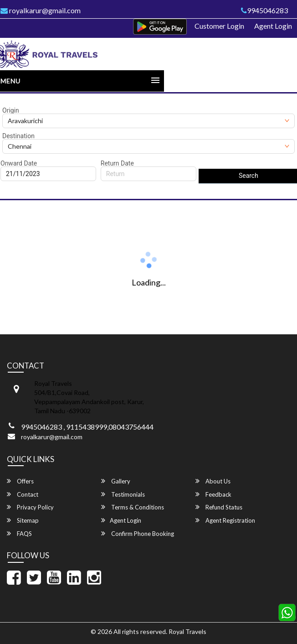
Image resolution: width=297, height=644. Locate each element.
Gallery (116, 481)
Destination (18, 136)
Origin (11, 110)
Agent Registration (225, 520)
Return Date (117, 163)
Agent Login (273, 26)
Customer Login (219, 26)
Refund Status (219, 507)
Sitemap (23, 520)
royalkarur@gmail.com (52, 437)
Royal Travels (187, 631)
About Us (213, 481)
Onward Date (19, 163)
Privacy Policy (30, 507)
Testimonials (123, 494)
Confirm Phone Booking (138, 533)
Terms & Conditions (133, 507)
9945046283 (264, 10)
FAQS (19, 533)
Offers (20, 481)
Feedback (213, 494)
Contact (23, 494)
